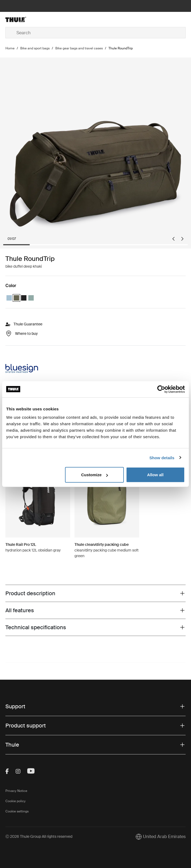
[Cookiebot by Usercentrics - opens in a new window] (161, 389)
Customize (95, 475)
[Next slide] (182, 239)
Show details (162, 457)
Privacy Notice (16, 791)
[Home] (35, 19)
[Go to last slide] (173, 239)
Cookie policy (16, 801)
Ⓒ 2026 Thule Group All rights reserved (39, 836)
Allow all (155, 475)
